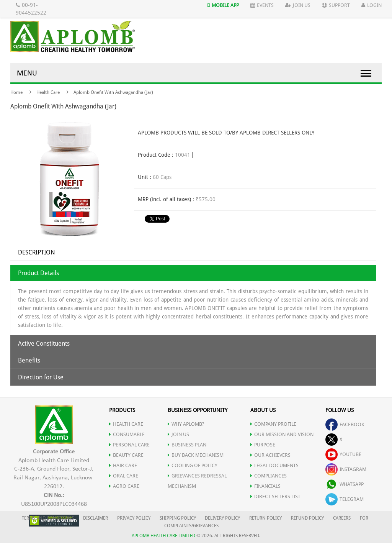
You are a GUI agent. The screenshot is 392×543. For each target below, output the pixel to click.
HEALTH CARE (126, 424)
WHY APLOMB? (186, 424)
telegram (345, 499)
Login (372, 5)
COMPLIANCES (269, 476)
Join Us (298, 5)
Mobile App (223, 5)
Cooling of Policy (193, 465)
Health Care (48, 92)
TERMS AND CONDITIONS (48, 518)
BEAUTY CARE (126, 455)
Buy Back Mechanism (196, 455)
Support (336, 5)
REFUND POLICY (307, 518)
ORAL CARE (124, 476)
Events (262, 5)
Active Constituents (44, 344)
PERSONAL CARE (129, 445)
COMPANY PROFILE (273, 424)
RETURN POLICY (265, 518)
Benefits (29, 360)
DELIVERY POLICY (222, 518)
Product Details (38, 273)
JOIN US (178, 434)
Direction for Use (41, 377)
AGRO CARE (124, 486)
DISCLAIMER (96, 518)
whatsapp (345, 484)
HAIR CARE (123, 465)
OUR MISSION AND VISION (282, 434)
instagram (346, 469)
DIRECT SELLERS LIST (275, 496)
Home (16, 92)
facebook (345, 424)
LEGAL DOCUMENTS (274, 465)
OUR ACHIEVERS (270, 455)
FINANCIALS (265, 486)
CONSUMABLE (127, 434)
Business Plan (187, 445)
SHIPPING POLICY (178, 518)
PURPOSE (263, 445)
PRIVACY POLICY (134, 518)
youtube (343, 454)
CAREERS (342, 518)
